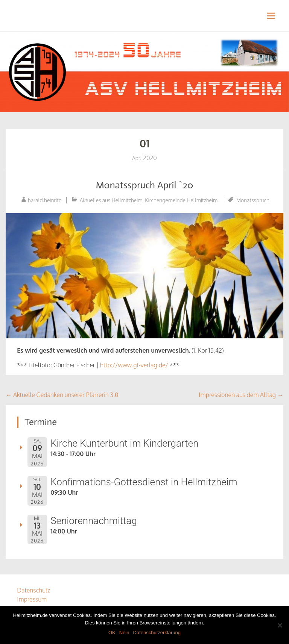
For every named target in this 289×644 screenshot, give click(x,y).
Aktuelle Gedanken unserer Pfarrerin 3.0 (62, 395)
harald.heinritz (44, 200)
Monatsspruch (253, 200)
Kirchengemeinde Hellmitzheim (181, 200)
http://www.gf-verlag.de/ (134, 365)
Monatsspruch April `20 (144, 185)
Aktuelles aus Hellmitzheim (111, 200)
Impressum (32, 599)
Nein (124, 633)
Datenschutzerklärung (157, 633)
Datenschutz (33, 590)
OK (112, 633)
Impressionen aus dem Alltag (241, 395)
